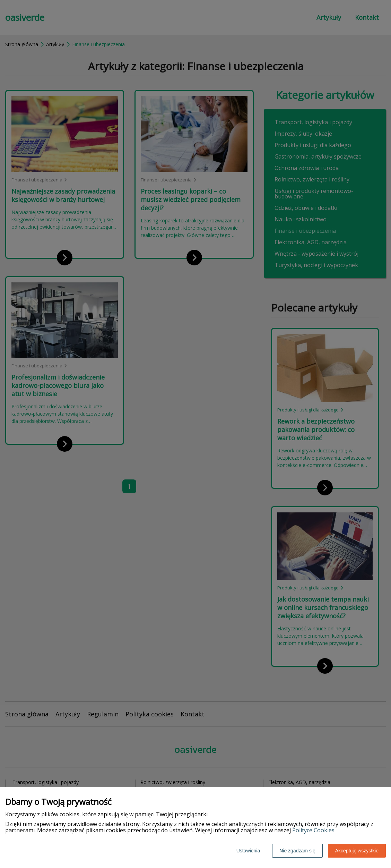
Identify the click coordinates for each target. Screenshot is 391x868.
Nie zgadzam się (297, 851)
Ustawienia (248, 851)
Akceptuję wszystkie (357, 851)
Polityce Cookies (313, 830)
